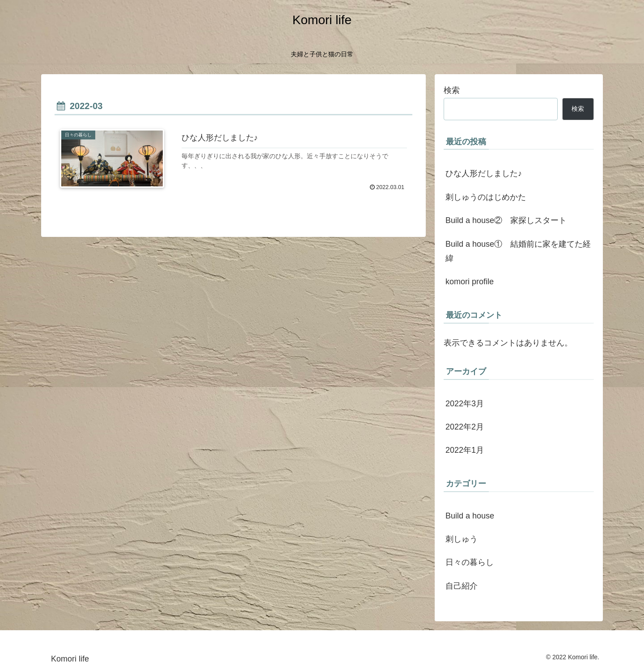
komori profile (470, 282)
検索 (452, 90)
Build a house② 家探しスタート (506, 220)
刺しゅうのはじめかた (486, 197)
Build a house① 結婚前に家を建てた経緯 (518, 251)
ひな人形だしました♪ (484, 173)
